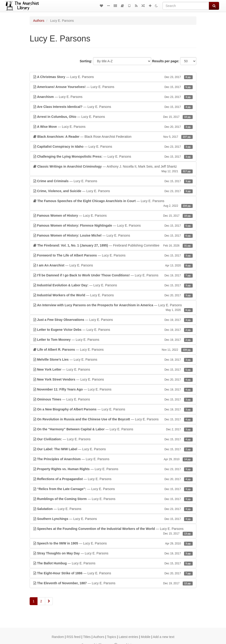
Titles (87, 637)
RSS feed (74, 637)
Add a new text (164, 637)
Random (58, 637)
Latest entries (129, 637)
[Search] (186, 6)
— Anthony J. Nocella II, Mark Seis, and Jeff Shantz (113, 169)
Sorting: (86, 61)
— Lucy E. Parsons (113, 77)
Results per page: (166, 61)
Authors (39, 21)
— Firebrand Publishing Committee (113, 245)
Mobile (146, 637)
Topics (112, 637)
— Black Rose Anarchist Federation (113, 137)
